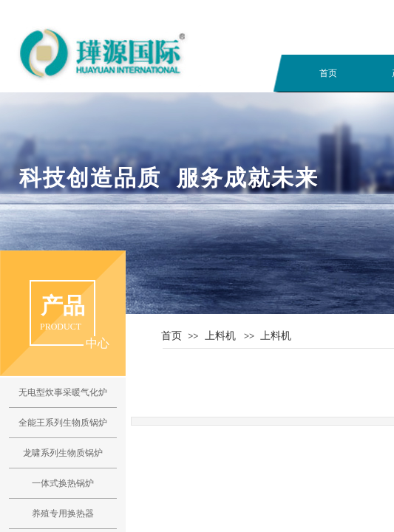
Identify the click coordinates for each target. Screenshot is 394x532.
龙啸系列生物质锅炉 (63, 453)
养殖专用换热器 (63, 514)
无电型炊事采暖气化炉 (63, 392)
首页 (328, 73)
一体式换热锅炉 (63, 483)
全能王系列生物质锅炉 (63, 423)
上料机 (220, 335)
